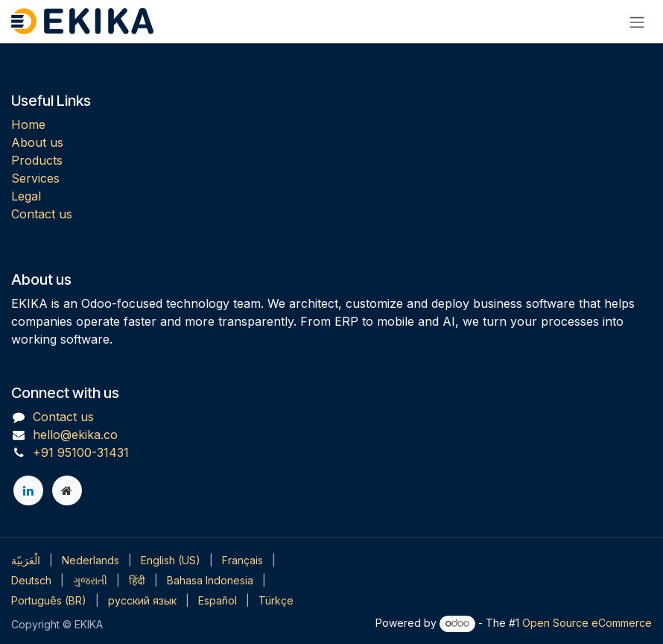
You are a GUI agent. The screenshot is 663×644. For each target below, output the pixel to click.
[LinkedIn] (28, 490)
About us (37, 142)
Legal (26, 196)
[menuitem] (26, 560)
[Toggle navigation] (637, 22)
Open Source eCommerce (587, 623)
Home (28, 124)
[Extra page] (67, 490)
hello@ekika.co (75, 435)
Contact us (42, 214)
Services (35, 178)
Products (37, 160)
